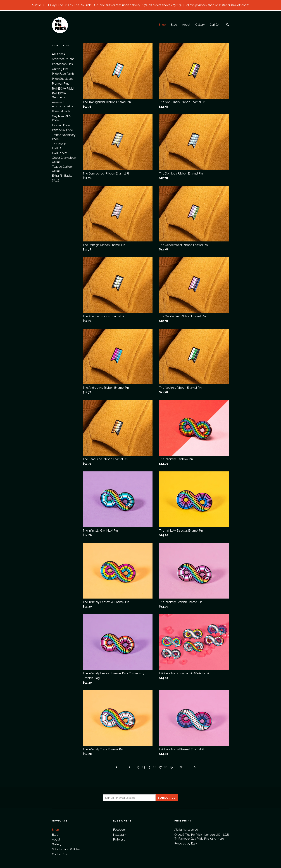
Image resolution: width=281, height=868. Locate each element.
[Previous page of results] (117, 767)
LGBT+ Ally (59, 153)
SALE (56, 181)
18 (166, 767)
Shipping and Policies (66, 849)
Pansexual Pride (62, 130)
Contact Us (59, 854)
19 (171, 767)
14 (144, 767)
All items (58, 54)
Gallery (200, 25)
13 (138, 767)
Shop (162, 25)
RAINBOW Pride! (63, 89)
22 (181, 767)
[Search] (228, 25)
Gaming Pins (60, 69)
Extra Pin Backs (62, 176)
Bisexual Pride (61, 111)
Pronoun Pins (61, 84)
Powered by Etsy (186, 843)
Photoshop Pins (62, 64)
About (186, 25)
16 (155, 767)
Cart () (215, 25)
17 (160, 767)
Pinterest (119, 840)
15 (149, 767)
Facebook (120, 830)
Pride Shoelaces (63, 79)
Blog (174, 25)
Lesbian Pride (61, 125)
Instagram (120, 835)
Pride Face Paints (63, 74)
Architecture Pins (63, 59)
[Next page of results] (195, 767)
